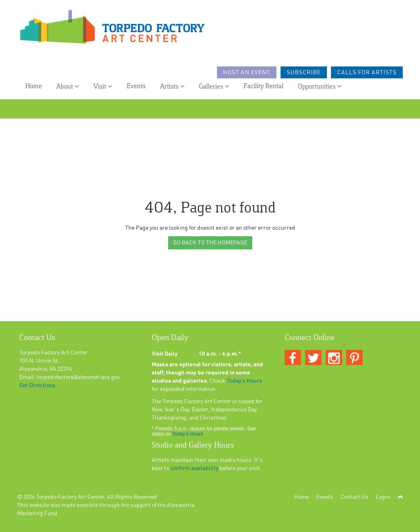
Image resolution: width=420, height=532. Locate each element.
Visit (103, 86)
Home (34, 86)
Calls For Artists (367, 73)
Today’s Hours (244, 381)
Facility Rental (264, 86)
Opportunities (320, 86)
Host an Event (247, 73)
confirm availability (194, 468)
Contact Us (354, 497)
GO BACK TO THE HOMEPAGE (210, 243)
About (68, 86)
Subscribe (304, 73)
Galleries (214, 86)
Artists (172, 86)
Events (136, 86)
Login (383, 497)
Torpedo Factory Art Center (70, 497)
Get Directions (37, 386)
